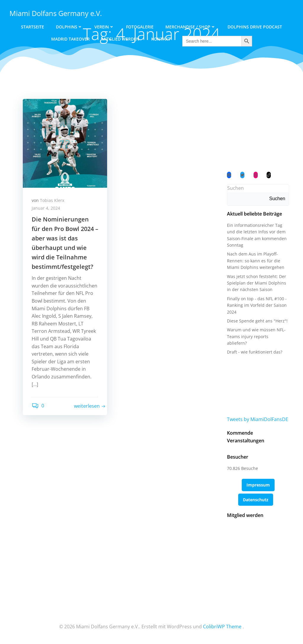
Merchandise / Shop (191, 27)
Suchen (236, 188)
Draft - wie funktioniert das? (255, 352)
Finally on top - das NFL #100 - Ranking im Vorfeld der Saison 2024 (257, 305)
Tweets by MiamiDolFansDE (258, 419)
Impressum (258, 485)
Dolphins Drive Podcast (255, 27)
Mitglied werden (120, 39)
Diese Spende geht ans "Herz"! (257, 321)
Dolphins (69, 27)
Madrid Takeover (70, 39)
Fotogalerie (140, 27)
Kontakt (161, 39)
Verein (104, 27)
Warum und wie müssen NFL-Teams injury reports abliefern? (256, 336)
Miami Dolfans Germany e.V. (56, 13)
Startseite (33, 27)
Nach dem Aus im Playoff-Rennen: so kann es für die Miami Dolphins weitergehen (256, 261)
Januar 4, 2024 (46, 208)
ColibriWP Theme (222, 627)
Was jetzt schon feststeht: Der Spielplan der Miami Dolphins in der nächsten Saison (257, 283)
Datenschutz (256, 500)
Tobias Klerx (52, 200)
